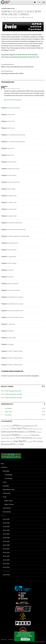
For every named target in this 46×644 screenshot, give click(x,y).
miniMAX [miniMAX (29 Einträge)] (10, 432)
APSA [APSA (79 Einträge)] (16, 425)
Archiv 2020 (6, 538)
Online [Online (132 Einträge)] (32, 432)
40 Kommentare (29, 18)
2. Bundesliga (8, 478)
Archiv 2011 (6, 571)
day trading (12, 189)
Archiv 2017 (6, 549)
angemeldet (11, 376)
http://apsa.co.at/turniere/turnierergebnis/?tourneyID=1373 (20, 57)
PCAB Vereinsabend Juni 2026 (13, 394)
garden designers (13, 283)
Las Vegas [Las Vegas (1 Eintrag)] (40, 429)
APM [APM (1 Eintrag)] (11, 426)
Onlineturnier (6, 8)
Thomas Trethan (16, 18)
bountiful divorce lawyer (16, 297)
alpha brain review (14, 169)
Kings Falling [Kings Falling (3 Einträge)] (29, 429)
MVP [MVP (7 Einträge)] (26, 432)
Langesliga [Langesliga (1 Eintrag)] (35, 429)
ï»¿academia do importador (17, 135)
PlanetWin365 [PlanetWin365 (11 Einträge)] (6, 435)
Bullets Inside (9, 501)
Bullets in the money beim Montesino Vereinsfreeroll (23, 65)
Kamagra (11, 331)
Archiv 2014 (6, 560)
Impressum (4, 640)
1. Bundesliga (8, 475)
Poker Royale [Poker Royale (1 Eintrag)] (28, 435)
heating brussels (13, 243)
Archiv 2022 (6, 530)
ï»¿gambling (12, 256)
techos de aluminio (14, 182)
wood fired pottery (14, 108)
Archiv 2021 (6, 534)
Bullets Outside (9, 504)
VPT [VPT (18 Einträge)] (35, 441)
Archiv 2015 (6, 556)
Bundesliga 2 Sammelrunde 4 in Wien (23, 72)
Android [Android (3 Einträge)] (8, 426)
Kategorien (4, 467)
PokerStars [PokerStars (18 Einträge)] (35, 435)
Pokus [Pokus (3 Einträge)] (14, 438)
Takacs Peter (9, 412)
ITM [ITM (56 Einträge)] (23, 428)
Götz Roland (8, 408)
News (3, 464)
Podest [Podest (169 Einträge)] (15, 435)
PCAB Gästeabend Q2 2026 (13, 391)
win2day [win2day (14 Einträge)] (40, 441)
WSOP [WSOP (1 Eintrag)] (17, 445)
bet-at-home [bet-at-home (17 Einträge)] (24, 426)
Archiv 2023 (6, 527)
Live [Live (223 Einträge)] (3, 431)
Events (5, 482)
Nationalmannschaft (9, 489)
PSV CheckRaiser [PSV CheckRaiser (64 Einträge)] (24, 438)
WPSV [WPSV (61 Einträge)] (13, 444)
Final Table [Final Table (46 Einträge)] (16, 428)
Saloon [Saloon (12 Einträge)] (3, 441)
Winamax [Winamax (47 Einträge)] (5, 444)
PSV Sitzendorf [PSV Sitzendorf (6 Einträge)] (37, 438)
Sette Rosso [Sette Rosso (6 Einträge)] (10, 441)
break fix (11, 270)
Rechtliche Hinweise (13, 640)
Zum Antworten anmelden (14, 100)
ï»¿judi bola (12, 324)
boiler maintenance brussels (17, 229)
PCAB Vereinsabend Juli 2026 (13, 398)
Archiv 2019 (6, 541)
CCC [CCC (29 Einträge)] (36, 426)
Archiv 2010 (6, 575)
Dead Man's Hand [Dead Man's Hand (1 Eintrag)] (5, 429)
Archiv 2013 (6, 564)
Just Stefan (8, 415)
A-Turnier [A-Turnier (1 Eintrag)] (3, 426)
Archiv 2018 (6, 545)
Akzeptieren (25, 639)
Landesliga (6, 486)
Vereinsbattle (7, 512)
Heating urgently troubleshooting (19, 236)
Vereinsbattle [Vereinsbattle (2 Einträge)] (29, 442)
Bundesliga (6, 471)
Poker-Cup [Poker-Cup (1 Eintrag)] (22, 435)
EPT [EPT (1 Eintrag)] (10, 429)
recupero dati (12, 196)
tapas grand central (14, 290)
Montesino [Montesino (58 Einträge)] (19, 432)
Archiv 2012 (6, 567)
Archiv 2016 (6, 552)
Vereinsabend (7, 508)
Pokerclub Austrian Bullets (6, 2)
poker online (12, 338)
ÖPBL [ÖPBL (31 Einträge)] (22, 444)
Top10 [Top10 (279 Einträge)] (22, 441)
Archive (3, 515)
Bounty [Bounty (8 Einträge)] (31, 426)
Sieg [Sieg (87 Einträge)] (16, 441)
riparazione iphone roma (16, 310)
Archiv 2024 (6, 523)
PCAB (13, 8)
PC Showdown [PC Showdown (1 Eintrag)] (39, 432)
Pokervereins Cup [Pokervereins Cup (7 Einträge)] (7, 438)
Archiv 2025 (6, 519)
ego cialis (11, 148)
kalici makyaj (12, 162)
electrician (11, 114)
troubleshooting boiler (15, 223)
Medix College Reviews (15, 351)
